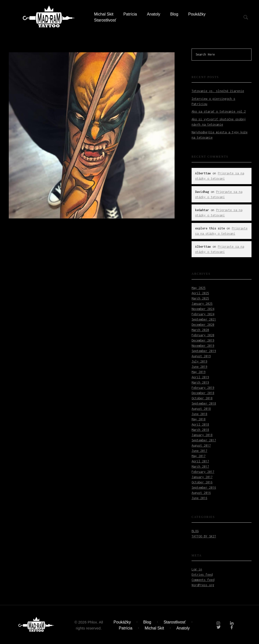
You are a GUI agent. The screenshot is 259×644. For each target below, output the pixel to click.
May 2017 (199, 456)
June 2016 (199, 498)
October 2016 (202, 482)
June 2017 (199, 451)
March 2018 (200, 430)
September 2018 (204, 403)
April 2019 (200, 377)
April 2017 (200, 461)
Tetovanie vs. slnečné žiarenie (218, 91)
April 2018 (200, 424)
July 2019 (199, 361)
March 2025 (200, 298)
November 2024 (203, 309)
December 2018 (203, 393)
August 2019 (201, 356)
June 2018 (199, 414)
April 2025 (200, 293)
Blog (195, 531)
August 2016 (201, 493)
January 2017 (202, 477)
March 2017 (200, 466)
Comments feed (203, 580)
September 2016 (204, 488)
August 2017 (201, 445)
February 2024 (203, 314)
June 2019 (199, 367)
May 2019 (199, 372)
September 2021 (204, 319)
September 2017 (204, 440)
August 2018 (201, 409)
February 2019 (203, 388)
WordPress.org (203, 585)
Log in (197, 569)
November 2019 (203, 346)
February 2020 (203, 335)
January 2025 (202, 304)
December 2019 (203, 340)
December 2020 (203, 325)
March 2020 (200, 330)
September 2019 (204, 351)
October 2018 (202, 398)
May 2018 (199, 419)
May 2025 (199, 288)
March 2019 (200, 382)
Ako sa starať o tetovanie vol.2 (219, 111)
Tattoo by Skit (204, 536)
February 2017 (203, 472)
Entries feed (202, 575)
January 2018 (202, 435)
